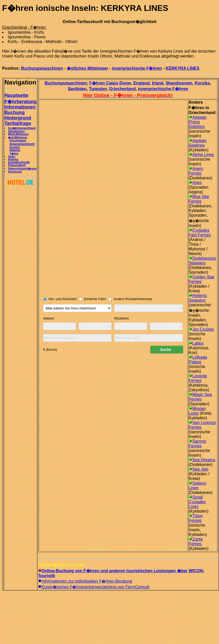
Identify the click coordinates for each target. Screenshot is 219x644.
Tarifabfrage (18, 123)
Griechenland (18, 141)
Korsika (202, 83)
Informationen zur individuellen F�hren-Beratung (87, 581)
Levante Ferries (198, 378)
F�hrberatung (20, 102)
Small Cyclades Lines (197, 502)
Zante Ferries (196, 542)
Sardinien (77, 89)
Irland (158, 83)
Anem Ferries (196, 171)
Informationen (20, 107)
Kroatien (15, 147)
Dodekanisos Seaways (203, 261)
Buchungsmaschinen (42, 68)
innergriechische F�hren (137, 68)
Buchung (15, 112)
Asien (12, 157)
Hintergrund (18, 118)
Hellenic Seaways (198, 298)
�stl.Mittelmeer (18, 137)
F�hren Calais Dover (110, 83)
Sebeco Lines (197, 486)
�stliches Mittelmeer (87, 68)
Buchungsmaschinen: (66, 83)
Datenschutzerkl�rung (22, 169)
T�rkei (14, 154)
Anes (197, 183)
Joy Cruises (203, 329)
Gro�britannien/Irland (22, 128)
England (142, 83)
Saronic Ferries (197, 444)
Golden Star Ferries (201, 279)
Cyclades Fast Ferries (200, 233)
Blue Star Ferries (199, 199)
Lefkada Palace (198, 360)
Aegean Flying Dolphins (198, 122)
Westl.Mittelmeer (18, 134)
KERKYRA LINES (182, 68)
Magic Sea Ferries (200, 397)
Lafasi (198, 343)
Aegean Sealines (198, 143)
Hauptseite (16, 95)
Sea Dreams (204, 460)
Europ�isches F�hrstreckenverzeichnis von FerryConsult (95, 587)
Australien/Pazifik (19, 162)
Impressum (15, 172)
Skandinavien (16, 131)
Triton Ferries (196, 518)
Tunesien (98, 89)
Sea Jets (200, 469)
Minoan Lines (197, 411)
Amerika (13, 160)
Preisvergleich (17, 165)
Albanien (15, 150)
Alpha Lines (203, 155)
